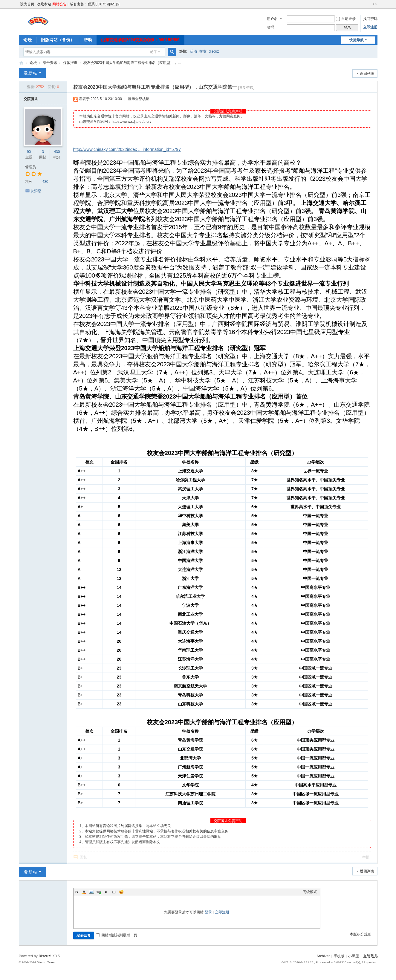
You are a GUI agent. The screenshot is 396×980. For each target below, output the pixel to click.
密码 (271, 27)
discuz (214, 51)
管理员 (30, 167)
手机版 (339, 956)
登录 (208, 912)
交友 (203, 51)
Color (84, 892)
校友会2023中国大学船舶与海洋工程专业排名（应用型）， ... (132, 63)
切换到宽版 (375, 4)
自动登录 (346, 19)
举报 (366, 857)
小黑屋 (354, 956)
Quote (106, 892)
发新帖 (31, 73)
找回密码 (370, 19)
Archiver (323, 956)
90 (29, 152)
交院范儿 (21, 63)
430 (57, 152)
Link (99, 892)
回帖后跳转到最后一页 (117, 935)
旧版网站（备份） (58, 40)
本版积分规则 (360, 934)
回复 (83, 857)
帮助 (88, 40)
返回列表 (367, 73)
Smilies (121, 892)
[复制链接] (246, 88)
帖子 (154, 52)
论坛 (27, 40)
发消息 (36, 191)
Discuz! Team (46, 962)
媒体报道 (70, 63)
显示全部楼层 (139, 99)
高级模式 (310, 892)
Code (114, 892)
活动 (193, 51)
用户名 (272, 19)
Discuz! (45, 956)
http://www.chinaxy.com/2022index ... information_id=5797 (127, 149)
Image (91, 892)
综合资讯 (50, 63)
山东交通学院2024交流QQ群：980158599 (140, 40)
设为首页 (27, 4)
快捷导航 (357, 40)
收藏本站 (44, 4)
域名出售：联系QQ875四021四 (95, 4)
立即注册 (370, 27)
